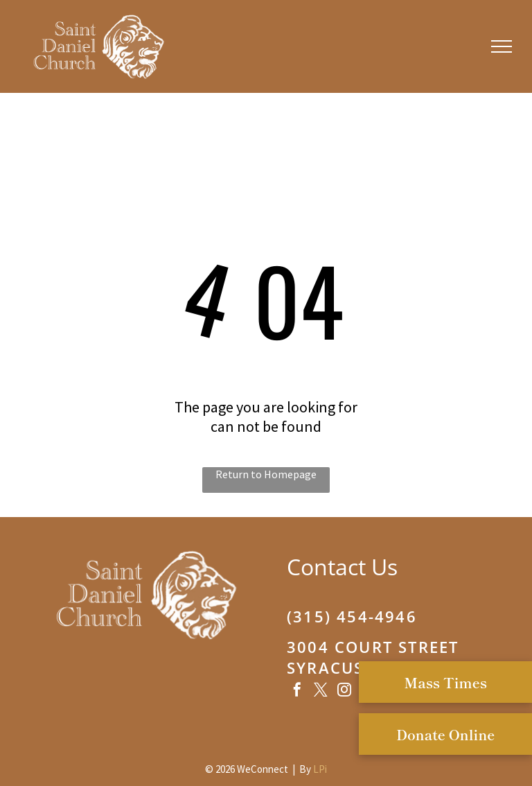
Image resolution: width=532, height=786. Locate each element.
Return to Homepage (266, 474)
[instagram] (344, 691)
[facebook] (297, 691)
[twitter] (321, 691)
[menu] (502, 46)
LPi (320, 769)
